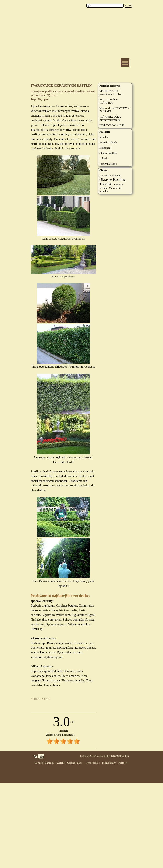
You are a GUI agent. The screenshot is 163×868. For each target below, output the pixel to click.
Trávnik (103, 158)
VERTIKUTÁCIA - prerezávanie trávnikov (111, 93)
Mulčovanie (105, 148)
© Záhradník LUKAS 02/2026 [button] (111, 756)
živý (40, 99)
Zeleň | (61, 763)
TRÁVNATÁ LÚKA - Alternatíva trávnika (111, 118)
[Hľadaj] (105, 6)
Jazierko (104, 137)
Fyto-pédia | (93, 763)
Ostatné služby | (75, 763)
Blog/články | (109, 763)
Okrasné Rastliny (108, 153)
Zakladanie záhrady (110, 176)
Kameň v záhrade (108, 142)
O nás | (39, 763)
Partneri (123, 763)
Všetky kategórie (108, 164)
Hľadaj (128, 6)
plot (46, 99)
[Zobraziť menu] (125, 63)
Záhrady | (50, 763)
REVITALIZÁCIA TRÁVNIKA (109, 101)
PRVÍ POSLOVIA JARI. (112, 125)
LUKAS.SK (87, 756)
